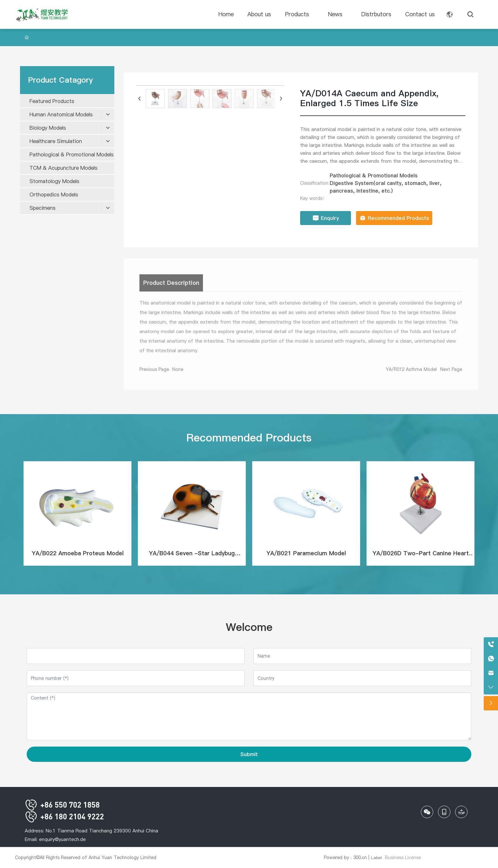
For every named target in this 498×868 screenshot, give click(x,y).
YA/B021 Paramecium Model (306, 553)
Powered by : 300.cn (345, 858)
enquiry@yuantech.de (62, 839)
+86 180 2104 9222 (64, 816)
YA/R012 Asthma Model (411, 372)
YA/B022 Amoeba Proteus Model (78, 553)
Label (376, 858)
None (178, 372)
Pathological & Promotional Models (374, 175)
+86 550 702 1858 (62, 805)
